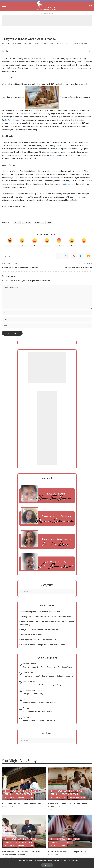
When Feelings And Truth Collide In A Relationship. (41, 612)
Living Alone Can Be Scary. (33, 694)
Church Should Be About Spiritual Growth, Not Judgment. (43, 645)
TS (65, 797)
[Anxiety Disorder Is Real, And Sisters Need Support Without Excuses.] (70, 784)
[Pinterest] (74, 256)
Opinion (58, 44)
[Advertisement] (47, 21)
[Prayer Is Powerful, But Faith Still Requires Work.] (70, 831)
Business (44, 44)
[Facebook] (59, 256)
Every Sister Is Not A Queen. (32, 635)
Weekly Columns (81, 44)
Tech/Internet (68, 44)
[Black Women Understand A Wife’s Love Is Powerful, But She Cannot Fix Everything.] (24, 831)
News (34, 791)
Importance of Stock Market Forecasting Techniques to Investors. (48, 676)
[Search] (91, 6)
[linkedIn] (81, 256)
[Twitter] (66, 256)
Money (51, 44)
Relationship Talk (24, 794)
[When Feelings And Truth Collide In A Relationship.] (24, 784)
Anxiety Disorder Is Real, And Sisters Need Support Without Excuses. (47, 617)
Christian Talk (64, 839)
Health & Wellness (20, 791)
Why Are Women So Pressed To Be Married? (40, 702)
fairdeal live (28, 681)
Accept (47, 865)
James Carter (28, 664)
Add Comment (34, 44)
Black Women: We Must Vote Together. (38, 711)
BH (6, 791)
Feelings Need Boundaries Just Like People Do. (39, 640)
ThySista (8, 44)
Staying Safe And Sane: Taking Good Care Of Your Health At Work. (48, 667)
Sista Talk (10, 797)
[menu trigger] (5, 6)
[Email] (88, 256)
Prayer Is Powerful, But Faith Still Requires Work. (40, 630)
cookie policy (74, 861)
